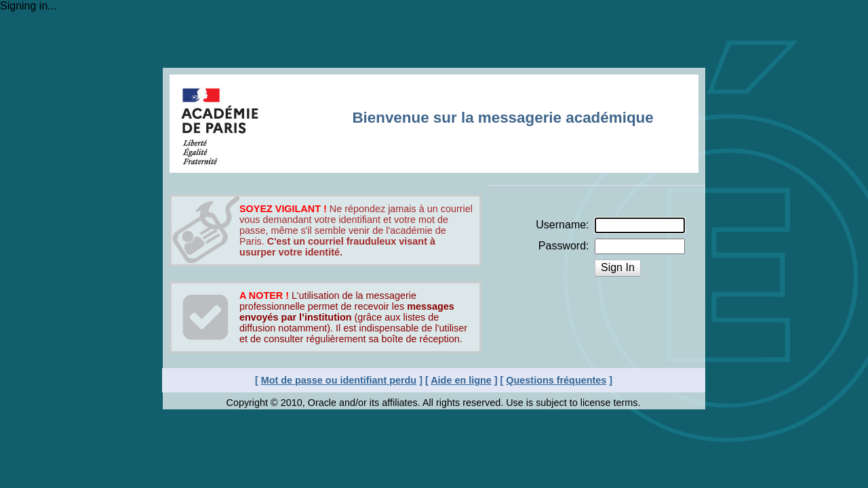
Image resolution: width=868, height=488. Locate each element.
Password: (564, 246)
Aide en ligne (461, 380)
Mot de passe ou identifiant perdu (339, 380)
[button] (617, 268)
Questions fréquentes (556, 380)
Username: (562, 225)
